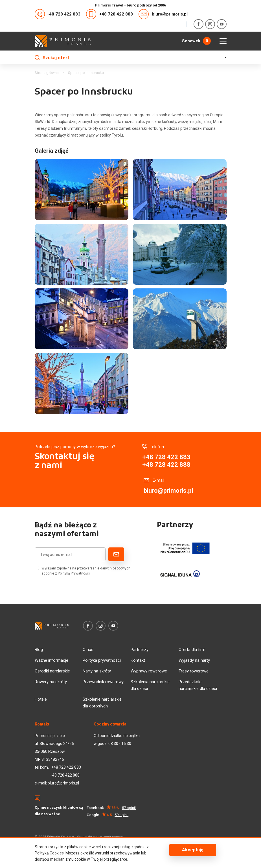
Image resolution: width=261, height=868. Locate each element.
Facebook (111, 808)
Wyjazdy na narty (194, 660)
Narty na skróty (97, 671)
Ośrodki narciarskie (52, 671)
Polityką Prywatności (74, 573)
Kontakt (138, 660)
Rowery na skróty (51, 682)
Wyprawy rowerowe (149, 671)
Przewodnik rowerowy (103, 682)
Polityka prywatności (102, 660)
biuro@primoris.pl (163, 14)
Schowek (196, 41)
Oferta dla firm (192, 650)
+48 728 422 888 (109, 14)
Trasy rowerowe (194, 671)
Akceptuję (193, 850)
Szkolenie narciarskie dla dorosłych (102, 703)
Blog (39, 650)
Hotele (41, 699)
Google (108, 815)
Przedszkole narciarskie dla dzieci (198, 685)
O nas (88, 650)
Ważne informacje (51, 660)
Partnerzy (140, 650)
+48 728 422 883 (58, 14)
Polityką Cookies (49, 853)
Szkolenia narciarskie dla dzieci (150, 685)
